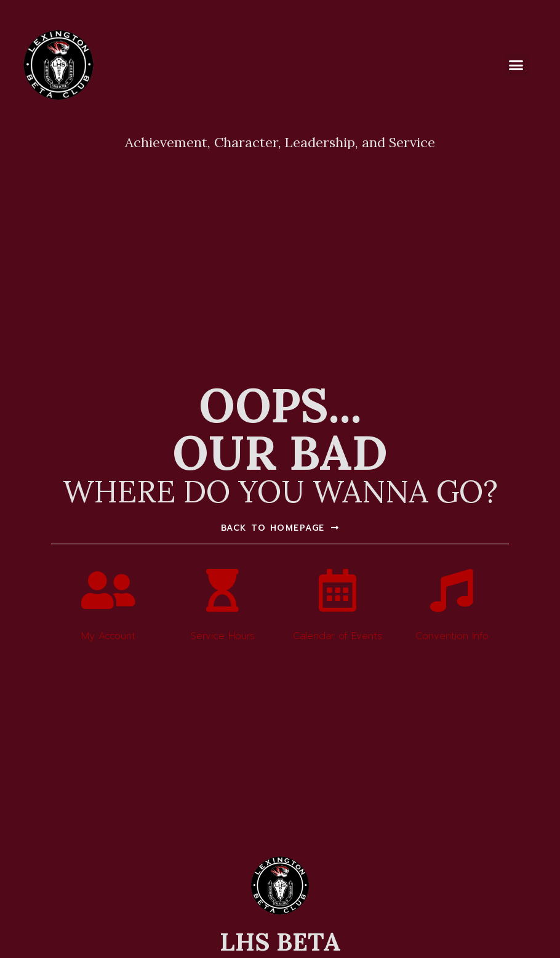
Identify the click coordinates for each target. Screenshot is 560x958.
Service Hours (223, 636)
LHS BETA (280, 942)
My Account (108, 636)
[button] (516, 65)
